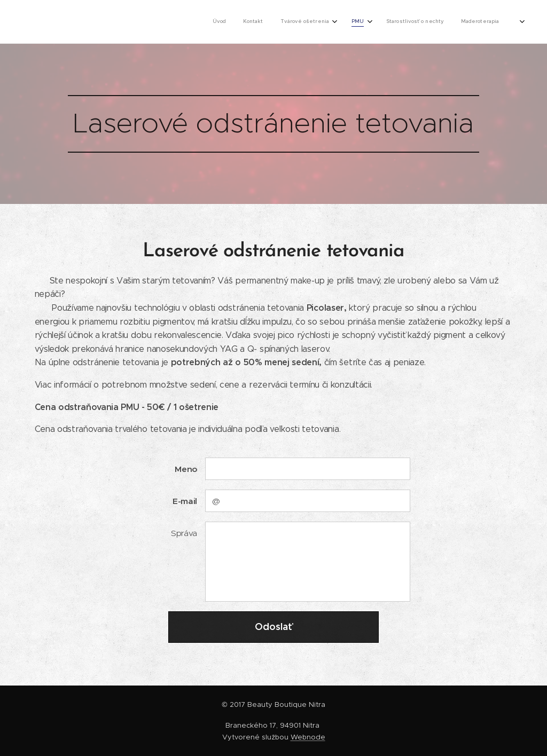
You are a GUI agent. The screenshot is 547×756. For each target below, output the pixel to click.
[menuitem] (354, 22)
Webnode (308, 737)
